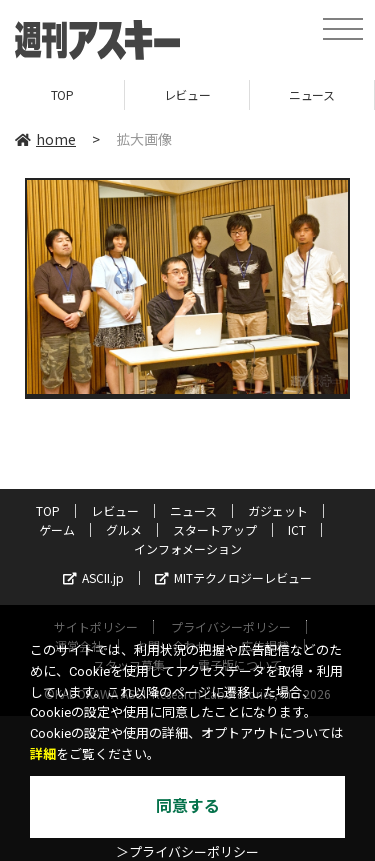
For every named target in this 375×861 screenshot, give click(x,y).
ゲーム (57, 529)
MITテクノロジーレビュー (233, 577)
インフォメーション (188, 548)
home (45, 139)
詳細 (43, 754)
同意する (188, 806)
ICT (297, 529)
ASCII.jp (93, 577)
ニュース (311, 94)
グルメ (124, 529)
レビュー (187, 94)
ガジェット (278, 510)
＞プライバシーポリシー (187, 852)
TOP (62, 94)
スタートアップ (215, 529)
